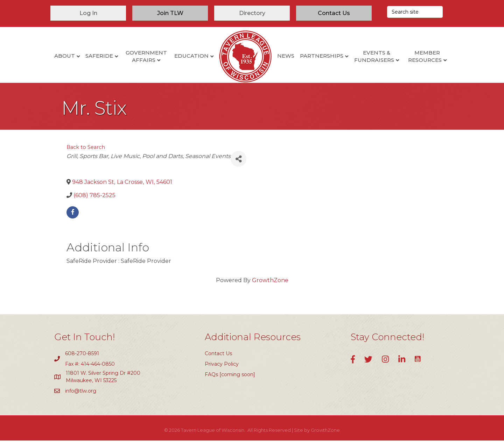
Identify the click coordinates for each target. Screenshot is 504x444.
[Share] (239, 162)
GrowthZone (270, 284)
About (65, 56)
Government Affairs (146, 56)
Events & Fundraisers (374, 56)
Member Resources (425, 56)
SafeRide (99, 56)
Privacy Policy (222, 367)
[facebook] (73, 216)
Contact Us (218, 357)
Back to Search (86, 151)
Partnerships (322, 56)
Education (191, 56)
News (286, 56)
